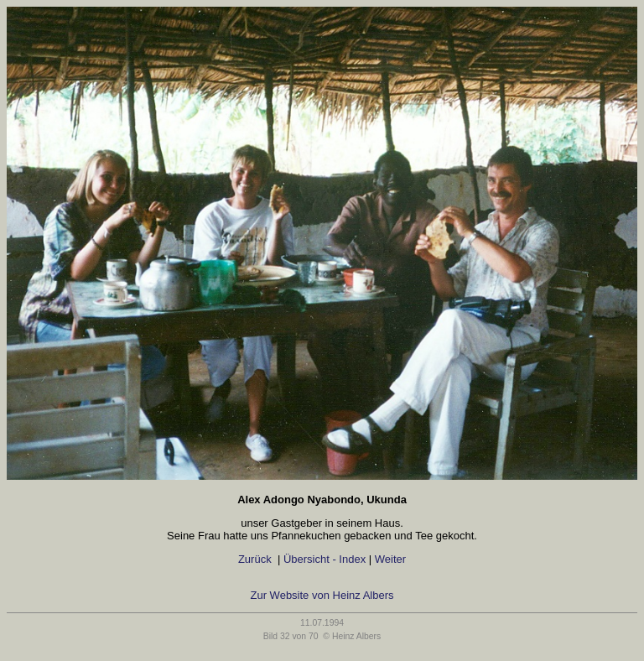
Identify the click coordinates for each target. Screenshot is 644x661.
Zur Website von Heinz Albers (322, 595)
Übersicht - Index (325, 559)
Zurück (254, 559)
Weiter (394, 559)
